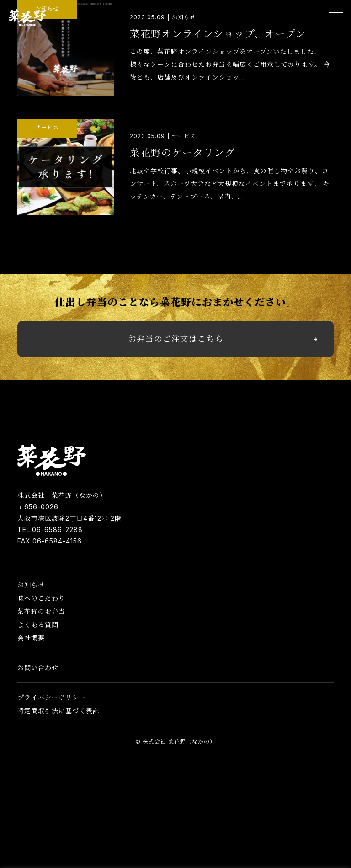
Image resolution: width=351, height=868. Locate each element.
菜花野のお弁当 (41, 611)
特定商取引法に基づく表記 (58, 711)
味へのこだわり (41, 598)
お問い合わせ (38, 668)
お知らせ (31, 585)
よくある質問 (38, 625)
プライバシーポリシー (52, 697)
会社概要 (31, 638)
